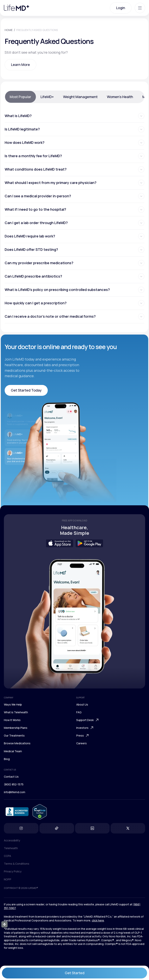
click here (98, 920)
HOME (9, 30)
